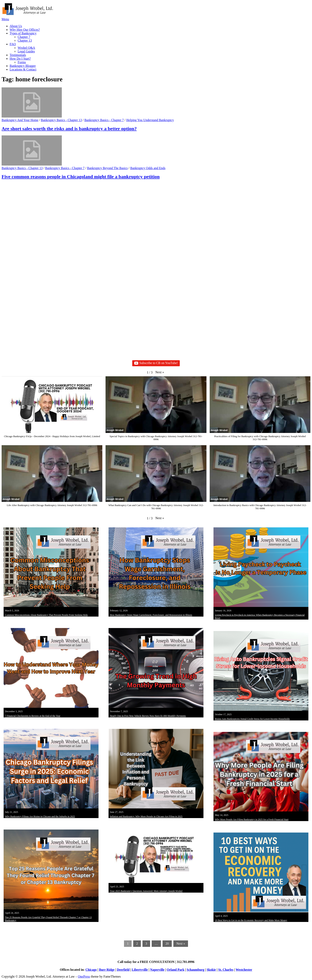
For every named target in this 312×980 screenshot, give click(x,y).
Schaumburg (195, 970)
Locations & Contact (23, 69)
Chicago (91, 970)
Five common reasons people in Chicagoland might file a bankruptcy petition (81, 177)
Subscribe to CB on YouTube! (156, 363)
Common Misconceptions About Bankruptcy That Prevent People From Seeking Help (46, 615)
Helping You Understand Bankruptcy (150, 120)
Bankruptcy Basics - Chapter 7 (104, 120)
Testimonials (18, 55)
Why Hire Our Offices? (25, 30)
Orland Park (176, 970)
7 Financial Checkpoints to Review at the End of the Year (33, 716)
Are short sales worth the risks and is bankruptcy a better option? (69, 129)
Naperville (157, 970)
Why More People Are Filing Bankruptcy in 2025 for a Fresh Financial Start (252, 819)
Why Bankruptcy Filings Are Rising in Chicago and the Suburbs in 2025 (40, 816)
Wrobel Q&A (26, 48)
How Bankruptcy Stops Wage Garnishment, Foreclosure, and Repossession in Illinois (151, 615)
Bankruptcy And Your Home (20, 120)
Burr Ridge (107, 970)
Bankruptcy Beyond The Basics (107, 168)
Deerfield (123, 970)
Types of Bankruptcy (23, 33)
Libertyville (140, 970)
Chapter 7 (24, 37)
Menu (5, 19)
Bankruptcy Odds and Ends (148, 168)
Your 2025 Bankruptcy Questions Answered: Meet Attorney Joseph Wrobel (146, 891)
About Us (16, 26)
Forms (22, 62)
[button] (160, 372)
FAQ (13, 44)
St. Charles (226, 970)
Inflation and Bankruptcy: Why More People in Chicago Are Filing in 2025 (146, 816)
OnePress (84, 976)
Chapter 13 (25, 40)
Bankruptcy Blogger (23, 66)
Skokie (211, 970)
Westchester (244, 970)
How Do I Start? (20, 59)
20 (167, 944)
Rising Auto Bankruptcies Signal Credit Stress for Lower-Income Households (252, 719)
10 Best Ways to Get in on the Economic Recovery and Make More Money (251, 920)
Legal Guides (26, 51)
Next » (181, 944)
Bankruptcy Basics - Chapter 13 (61, 120)
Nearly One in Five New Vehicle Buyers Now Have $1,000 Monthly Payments (148, 716)
